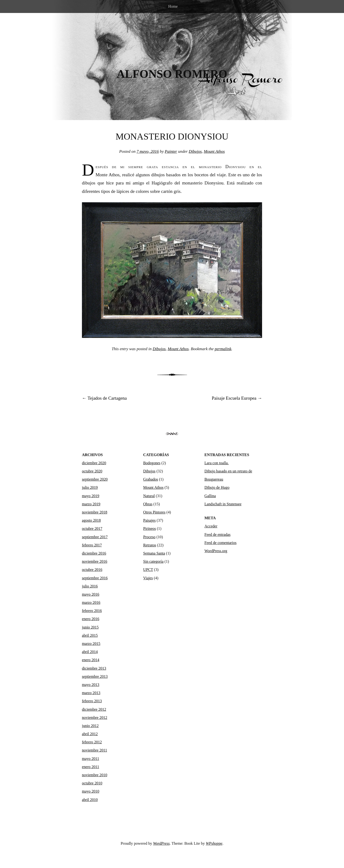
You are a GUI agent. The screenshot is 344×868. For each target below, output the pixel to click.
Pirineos (150, 529)
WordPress (161, 843)
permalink (223, 349)
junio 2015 (90, 627)
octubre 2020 (92, 471)
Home (173, 6)
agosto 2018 (91, 520)
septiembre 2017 (95, 537)
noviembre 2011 (95, 750)
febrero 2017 (92, 545)
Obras (148, 504)
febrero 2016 (92, 611)
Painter (171, 151)
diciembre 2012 (94, 709)
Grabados (151, 479)
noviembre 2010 (95, 775)
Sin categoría (153, 561)
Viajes (148, 578)
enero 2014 (91, 660)
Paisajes (149, 520)
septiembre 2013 (95, 676)
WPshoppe (214, 843)
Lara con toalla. (217, 463)
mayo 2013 (91, 685)
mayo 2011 (91, 759)
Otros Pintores (154, 512)
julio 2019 (90, 487)
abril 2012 (90, 734)
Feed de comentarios (221, 543)
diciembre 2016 (94, 553)
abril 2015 (90, 635)
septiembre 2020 (95, 479)
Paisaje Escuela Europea (237, 398)
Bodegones (152, 463)
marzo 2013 (91, 693)
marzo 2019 (91, 504)
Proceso (149, 537)
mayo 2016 (91, 594)
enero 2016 (91, 619)
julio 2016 (90, 586)
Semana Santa (154, 553)
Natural (149, 496)
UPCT (148, 570)
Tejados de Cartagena (104, 398)
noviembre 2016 (95, 561)
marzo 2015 (91, 644)
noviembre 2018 (95, 512)
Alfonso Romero (172, 74)
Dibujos (195, 151)
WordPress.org (216, 551)
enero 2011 (91, 767)
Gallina (210, 496)
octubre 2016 (92, 570)
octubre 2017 (92, 529)
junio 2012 (90, 726)
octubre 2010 (92, 783)
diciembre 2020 (94, 463)
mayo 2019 (91, 496)
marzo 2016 (91, 602)
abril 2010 (90, 800)
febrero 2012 (92, 742)
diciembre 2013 (94, 668)
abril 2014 (90, 652)
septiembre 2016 (95, 578)
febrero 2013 (92, 701)
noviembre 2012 (95, 718)
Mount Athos (214, 151)
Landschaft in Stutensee (223, 504)
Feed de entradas (217, 535)
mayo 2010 (91, 791)
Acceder (211, 526)
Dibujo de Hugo (217, 487)
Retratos (150, 545)
